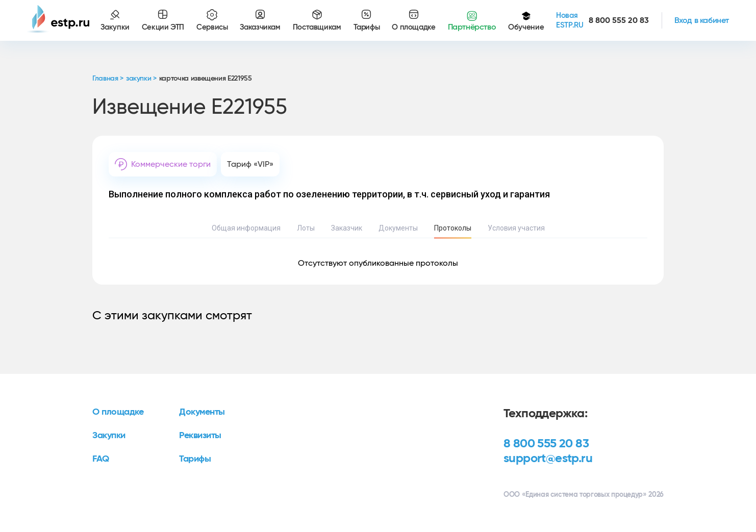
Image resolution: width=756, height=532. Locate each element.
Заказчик (347, 228)
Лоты (306, 228)
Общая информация (246, 228)
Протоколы (453, 228)
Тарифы (195, 459)
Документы (398, 228)
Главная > (108, 79)
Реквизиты (200, 436)
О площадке (118, 412)
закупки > (141, 79)
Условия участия (516, 228)
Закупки (109, 436)
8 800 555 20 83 (546, 444)
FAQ (101, 459)
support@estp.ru (548, 459)
